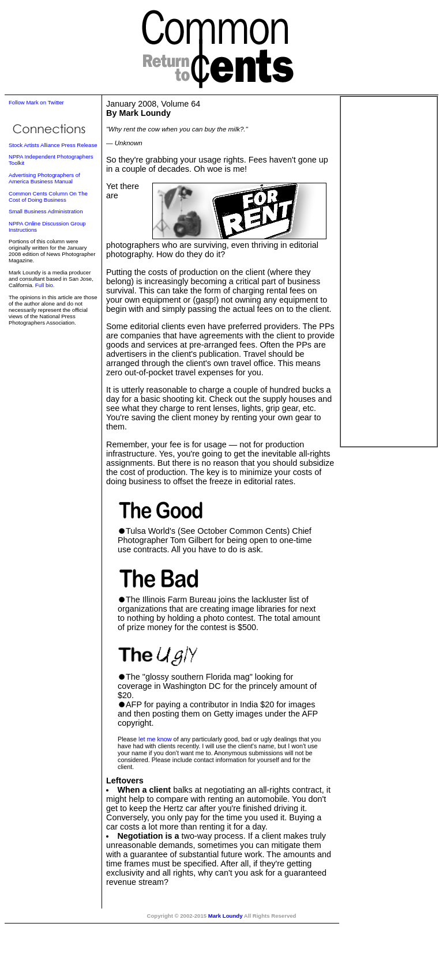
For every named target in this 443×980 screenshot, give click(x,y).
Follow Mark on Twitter (36, 102)
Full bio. (45, 285)
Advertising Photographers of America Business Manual (44, 178)
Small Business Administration (46, 211)
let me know (155, 739)
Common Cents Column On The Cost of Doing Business (48, 197)
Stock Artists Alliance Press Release (53, 145)
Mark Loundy (226, 916)
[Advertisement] (389, 272)
